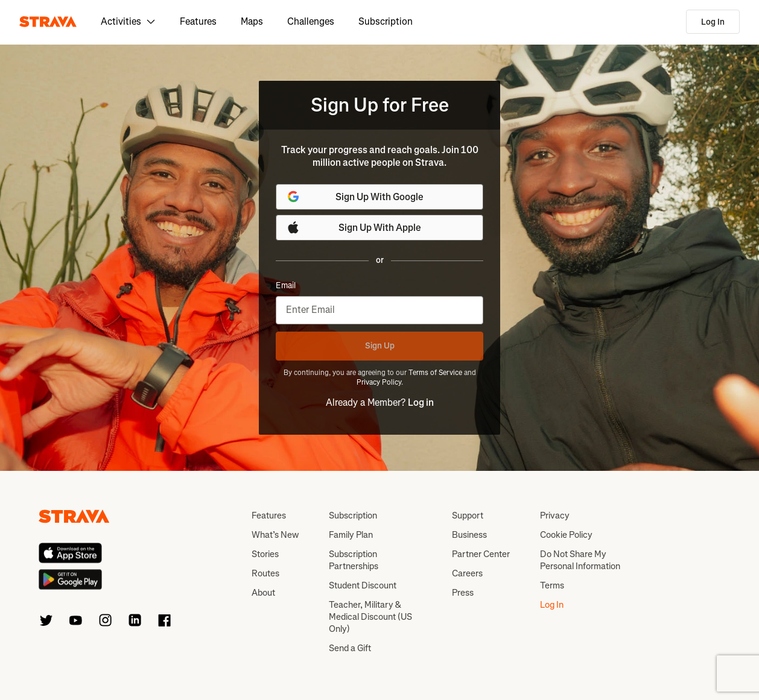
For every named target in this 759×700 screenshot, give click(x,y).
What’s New (275, 535)
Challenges (311, 21)
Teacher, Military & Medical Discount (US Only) (370, 617)
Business (469, 535)
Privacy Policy (379, 382)
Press (463, 593)
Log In (713, 22)
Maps (252, 21)
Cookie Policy (566, 535)
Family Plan (351, 535)
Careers (467, 573)
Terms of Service (435, 373)
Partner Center (481, 554)
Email (286, 286)
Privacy (555, 516)
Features (198, 21)
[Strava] (48, 22)
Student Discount (363, 585)
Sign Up (380, 346)
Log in (421, 402)
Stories (265, 554)
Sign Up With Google (355, 197)
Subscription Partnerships (354, 560)
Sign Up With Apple (354, 227)
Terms (552, 585)
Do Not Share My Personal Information (580, 560)
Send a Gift (350, 648)
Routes (265, 573)
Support (468, 516)
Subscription (386, 21)
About (263, 593)
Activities (128, 21)
